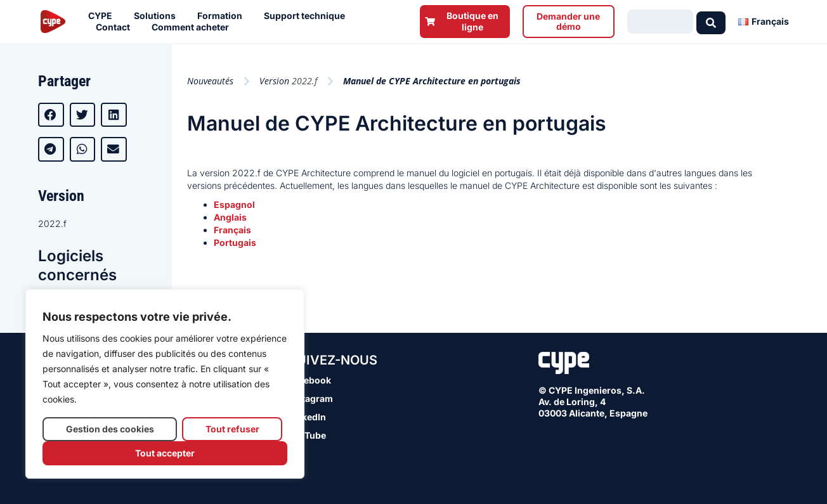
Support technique (308, 16)
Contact (116, 27)
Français (232, 230)
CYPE (103, 16)
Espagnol (234, 204)
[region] (165, 384)
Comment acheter (193, 27)
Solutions (158, 16)
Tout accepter (165, 453)
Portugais (235, 242)
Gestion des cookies (110, 429)
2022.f (52, 223)
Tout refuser (232, 429)
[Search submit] (711, 22)
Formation (223, 16)
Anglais (230, 217)
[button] (51, 115)
